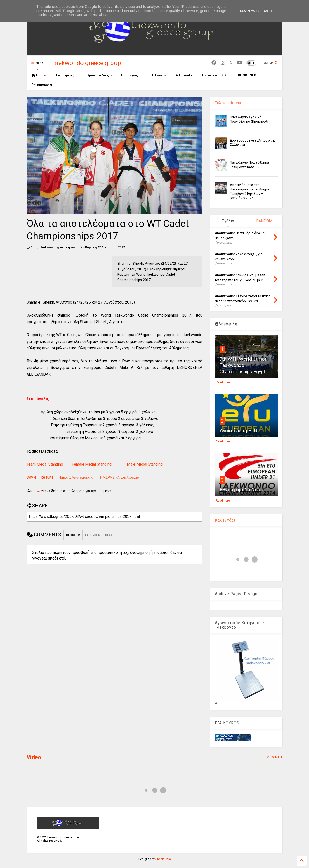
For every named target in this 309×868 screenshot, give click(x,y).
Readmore (223, 382)
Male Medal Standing (145, 464)
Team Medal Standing (45, 464)
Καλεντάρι (225, 520)
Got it (269, 11)
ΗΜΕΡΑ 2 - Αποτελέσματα (120, 477)
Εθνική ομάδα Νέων (242, 490)
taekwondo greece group (87, 63)
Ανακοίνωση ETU (238, 431)
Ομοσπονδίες (99, 75)
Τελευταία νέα (229, 103)
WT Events (184, 75)
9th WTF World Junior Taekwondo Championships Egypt (243, 365)
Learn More (250, 11)
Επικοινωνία (42, 85)
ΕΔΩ (37, 491)
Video (34, 757)
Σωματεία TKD (214, 75)
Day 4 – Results (40, 477)
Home (39, 75)
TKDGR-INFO (246, 75)
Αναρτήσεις (67, 75)
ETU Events (157, 75)
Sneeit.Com (163, 859)
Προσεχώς (130, 75)
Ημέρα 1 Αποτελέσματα (76, 477)
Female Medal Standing (92, 464)
